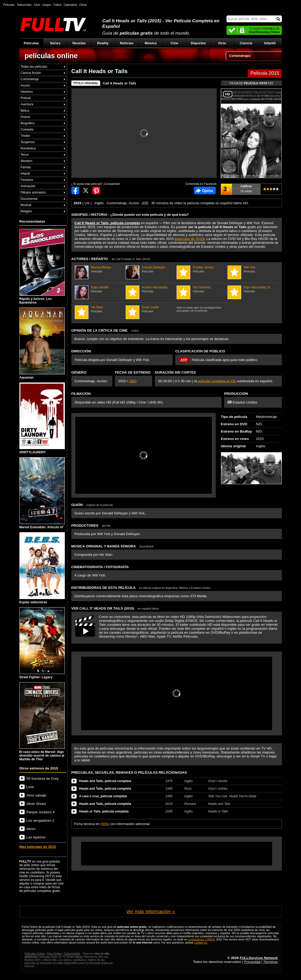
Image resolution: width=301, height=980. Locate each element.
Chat (37, 5)
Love (30, 787)
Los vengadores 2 (40, 820)
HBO (133, 381)
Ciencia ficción (31, 73)
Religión (26, 211)
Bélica (25, 111)
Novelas (79, 43)
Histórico (27, 92)
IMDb (105, 824)
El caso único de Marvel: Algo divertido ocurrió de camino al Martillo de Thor (42, 722)
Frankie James (201, 269)
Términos (271, 962)
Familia (26, 167)
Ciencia (246, 43)
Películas (31, 43)
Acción (25, 85)
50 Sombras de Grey (43, 779)
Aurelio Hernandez (150, 289)
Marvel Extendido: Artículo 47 (42, 493)
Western (27, 161)
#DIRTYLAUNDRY (42, 418)
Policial (26, 98)
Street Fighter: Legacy (42, 643)
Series (55, 43)
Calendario (70, 5)
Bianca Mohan (100, 269)
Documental (29, 199)
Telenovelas (24, 5)
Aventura (27, 104)
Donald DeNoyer (150, 269)
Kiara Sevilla (100, 289)
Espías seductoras (42, 568)
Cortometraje (30, 79)
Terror (25, 155)
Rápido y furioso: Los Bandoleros (42, 267)
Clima (83, 5)
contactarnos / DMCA (201, 939)
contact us (201, 943)
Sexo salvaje (36, 795)
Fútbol (57, 5)
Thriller (26, 136)
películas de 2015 (189, 239)
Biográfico (28, 123)
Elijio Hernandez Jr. (252, 289)
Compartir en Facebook (75, 190)
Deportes (198, 43)
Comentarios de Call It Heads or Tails (205, 190)
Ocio (222, 43)
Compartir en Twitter (86, 190)
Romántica (28, 148)
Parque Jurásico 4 (41, 812)
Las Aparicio (36, 837)
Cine (174, 43)
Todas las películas (34, 67)
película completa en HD (217, 381)
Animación (28, 186)
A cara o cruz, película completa (103, 796)
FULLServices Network (259, 958)
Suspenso (28, 142)
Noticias (127, 43)
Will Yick (252, 269)
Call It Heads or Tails (120, 83)
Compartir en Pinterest (96, 190)
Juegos (47, 5)
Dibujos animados (33, 192)
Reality (103, 43)
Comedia (27, 130)
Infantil (270, 43)
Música (150, 43)
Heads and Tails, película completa (105, 781)
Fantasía (27, 180)
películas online (51, 56)
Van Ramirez (201, 289)
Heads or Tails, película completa (104, 811)
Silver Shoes (36, 804)
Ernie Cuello (150, 309)
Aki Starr (100, 309)
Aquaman (42, 343)
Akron (31, 829)
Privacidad (252, 962)
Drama (25, 117)
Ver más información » (151, 911)
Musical (26, 205)
